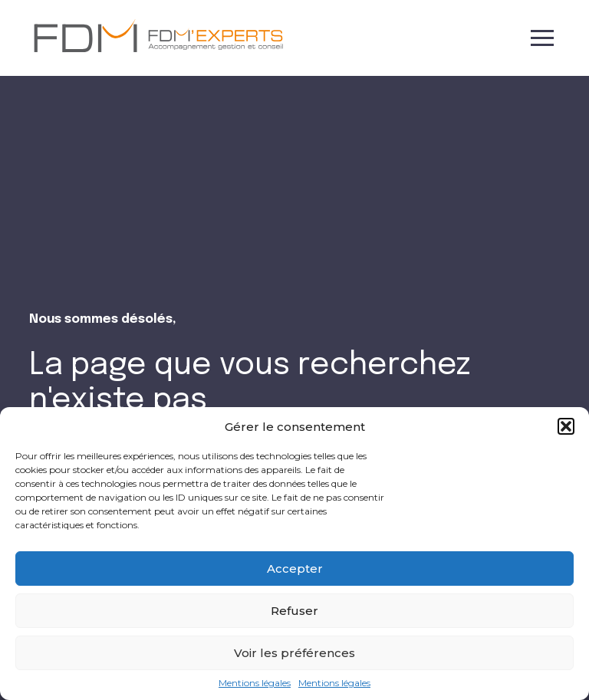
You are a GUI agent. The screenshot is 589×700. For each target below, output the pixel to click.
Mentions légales (255, 683)
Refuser (294, 611)
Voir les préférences (294, 653)
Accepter (295, 569)
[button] (566, 426)
